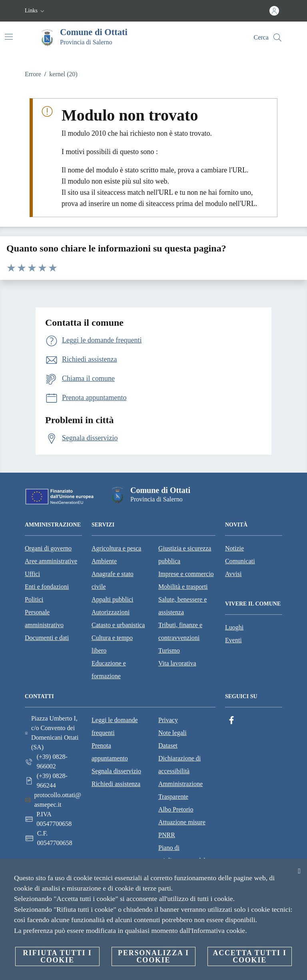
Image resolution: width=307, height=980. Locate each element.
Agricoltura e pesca (116, 548)
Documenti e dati (47, 638)
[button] (35, 11)
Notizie (234, 548)
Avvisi (233, 574)
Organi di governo (48, 548)
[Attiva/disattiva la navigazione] (9, 37)
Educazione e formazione (109, 670)
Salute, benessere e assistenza (182, 606)
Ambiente (104, 561)
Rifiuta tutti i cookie (57, 956)
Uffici (32, 574)
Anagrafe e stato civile (113, 580)
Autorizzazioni (111, 612)
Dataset (168, 745)
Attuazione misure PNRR (182, 829)
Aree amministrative (51, 561)
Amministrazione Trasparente (180, 790)
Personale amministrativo (44, 619)
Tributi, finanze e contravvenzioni (180, 631)
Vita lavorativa (177, 663)
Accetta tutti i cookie (249, 956)
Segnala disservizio (116, 771)
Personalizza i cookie (153, 956)
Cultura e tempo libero (112, 644)
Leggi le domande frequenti (115, 726)
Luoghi (234, 627)
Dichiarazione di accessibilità (179, 765)
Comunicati (240, 561)
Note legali (172, 733)
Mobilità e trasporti (183, 587)
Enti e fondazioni (47, 587)
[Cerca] (277, 38)
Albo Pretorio (176, 809)
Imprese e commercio (186, 574)
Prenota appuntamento (110, 752)
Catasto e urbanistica (118, 625)
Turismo (169, 650)
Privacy (168, 720)
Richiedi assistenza (116, 784)
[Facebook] (231, 720)
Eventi (233, 640)
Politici (34, 599)
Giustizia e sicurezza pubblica (185, 555)
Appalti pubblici (112, 599)
